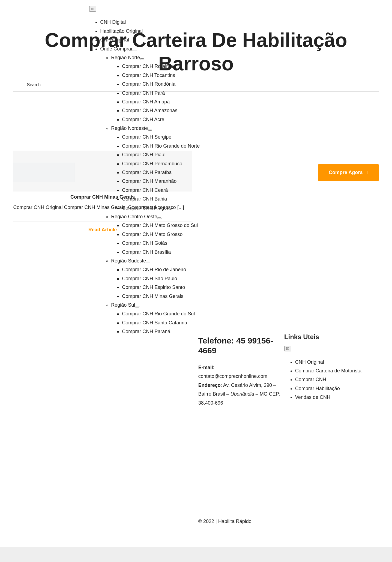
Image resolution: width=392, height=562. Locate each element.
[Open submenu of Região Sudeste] (148, 262)
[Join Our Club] (348, 173)
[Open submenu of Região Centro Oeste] (159, 218)
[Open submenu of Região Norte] (142, 59)
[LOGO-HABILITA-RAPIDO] (44, 165)
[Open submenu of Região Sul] (137, 307)
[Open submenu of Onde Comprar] (135, 50)
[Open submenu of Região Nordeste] (150, 130)
